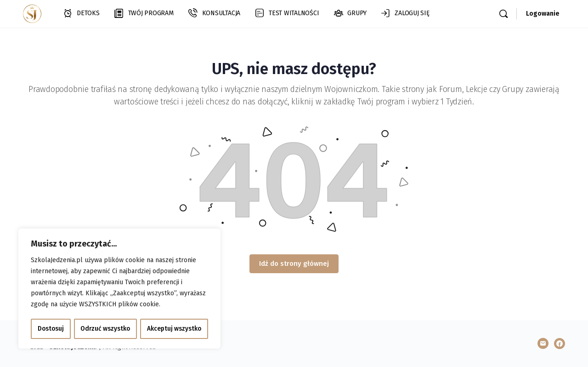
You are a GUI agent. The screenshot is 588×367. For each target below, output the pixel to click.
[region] (119, 289)
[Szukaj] (503, 14)
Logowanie (543, 14)
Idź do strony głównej (294, 264)
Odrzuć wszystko (105, 329)
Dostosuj (50, 329)
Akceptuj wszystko (174, 329)
